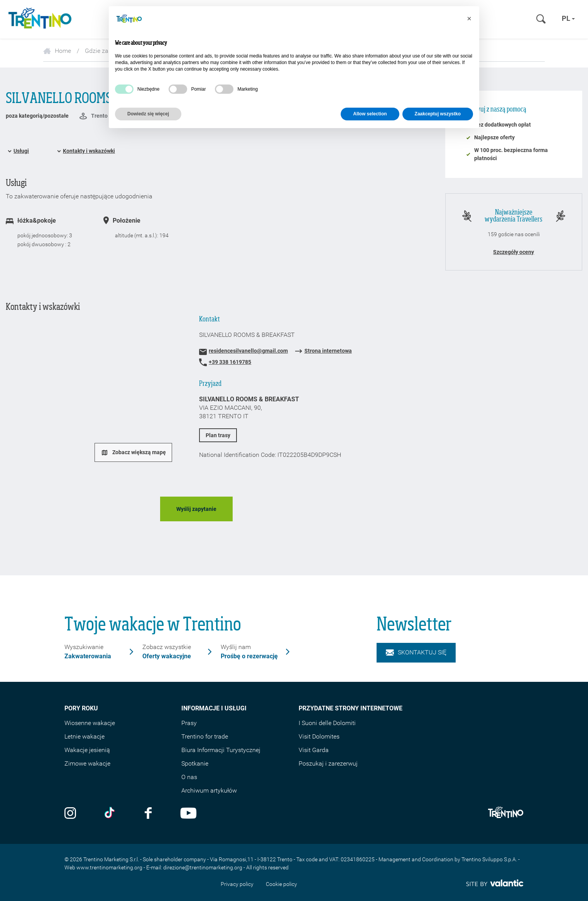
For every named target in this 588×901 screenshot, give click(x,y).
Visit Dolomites (319, 736)
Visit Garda (314, 750)
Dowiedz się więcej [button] (148, 114)
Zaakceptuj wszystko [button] (438, 114)
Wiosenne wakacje (90, 723)
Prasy (189, 723)
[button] (469, 19)
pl (568, 18)
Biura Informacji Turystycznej (221, 750)
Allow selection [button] (370, 114)
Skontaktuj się (416, 652)
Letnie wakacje (84, 736)
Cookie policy (281, 884)
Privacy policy (237, 884)
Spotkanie (195, 763)
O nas (189, 777)
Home (57, 51)
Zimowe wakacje (87, 763)
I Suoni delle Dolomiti (327, 723)
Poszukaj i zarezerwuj (328, 763)
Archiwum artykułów (209, 790)
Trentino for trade (205, 736)
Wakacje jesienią (87, 750)
